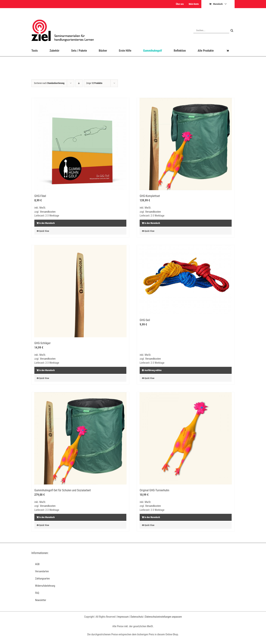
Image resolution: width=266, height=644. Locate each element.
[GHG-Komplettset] (186, 144)
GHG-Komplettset (150, 196)
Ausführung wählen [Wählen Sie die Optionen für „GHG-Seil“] (153, 370)
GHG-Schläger (42, 343)
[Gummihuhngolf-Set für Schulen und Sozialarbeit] (80, 438)
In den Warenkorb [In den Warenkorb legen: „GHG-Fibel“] (47, 223)
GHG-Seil (145, 320)
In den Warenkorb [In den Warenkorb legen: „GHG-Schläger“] (47, 370)
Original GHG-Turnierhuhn (154, 490)
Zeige (94, 83)
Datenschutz (137, 617)
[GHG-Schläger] (80, 291)
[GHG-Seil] (186, 280)
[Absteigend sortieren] (79, 83)
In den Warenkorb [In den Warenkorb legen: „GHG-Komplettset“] (152, 223)
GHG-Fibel (40, 196)
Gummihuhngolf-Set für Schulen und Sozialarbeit (63, 490)
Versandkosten (48, 212)
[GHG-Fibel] (80, 144)
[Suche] (232, 31)
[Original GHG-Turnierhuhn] (186, 438)
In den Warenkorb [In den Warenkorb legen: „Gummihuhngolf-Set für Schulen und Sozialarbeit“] (47, 517)
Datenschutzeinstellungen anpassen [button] (163, 617)
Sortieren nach (49, 83)
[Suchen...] (211, 31)
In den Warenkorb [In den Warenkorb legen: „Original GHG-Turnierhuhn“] (152, 517)
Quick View (44, 231)
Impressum (123, 617)
